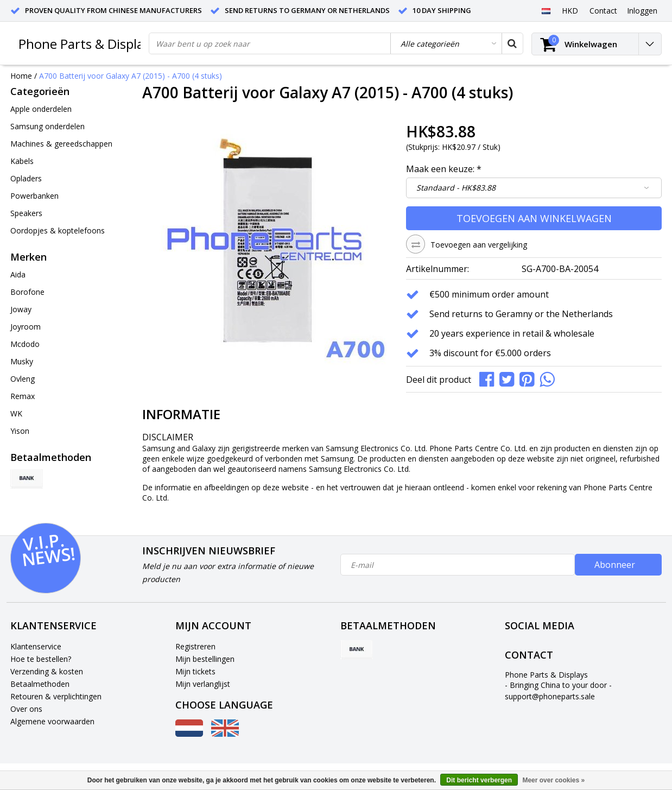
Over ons (26, 709)
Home (21, 76)
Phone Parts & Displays (87, 44)
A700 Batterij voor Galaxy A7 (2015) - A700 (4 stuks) (131, 76)
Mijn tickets (195, 671)
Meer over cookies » (553, 780)
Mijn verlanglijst (203, 684)
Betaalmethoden (40, 684)
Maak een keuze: (444, 169)
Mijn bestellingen (205, 659)
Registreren (195, 646)
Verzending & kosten (47, 671)
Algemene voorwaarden (52, 721)
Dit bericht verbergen (479, 780)
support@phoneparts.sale (550, 696)
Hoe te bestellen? (41, 659)
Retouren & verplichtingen (56, 696)
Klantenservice (36, 646)
